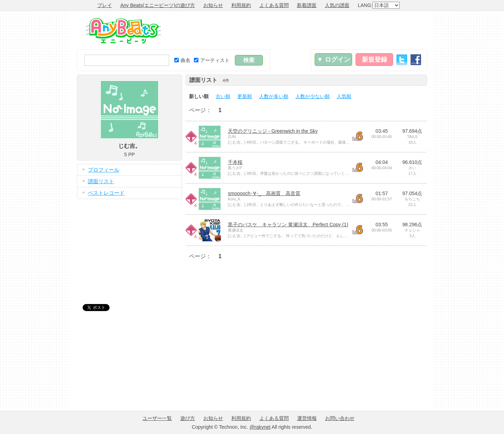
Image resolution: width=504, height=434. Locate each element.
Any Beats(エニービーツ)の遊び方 (158, 5)
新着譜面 (307, 5)
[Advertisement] (300, 30)
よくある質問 (274, 5)
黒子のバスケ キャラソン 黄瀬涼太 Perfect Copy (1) (288, 225)
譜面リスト (101, 181)
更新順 (245, 96)
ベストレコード (106, 193)
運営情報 (307, 418)
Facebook (416, 60)
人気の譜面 (337, 5)
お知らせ (213, 5)
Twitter (402, 60)
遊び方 (188, 418)
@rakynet (260, 427)
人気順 (344, 96)
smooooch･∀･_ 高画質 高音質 (264, 193)
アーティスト (212, 60)
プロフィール (104, 170)
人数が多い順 (274, 96)
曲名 (182, 60)
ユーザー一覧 (157, 418)
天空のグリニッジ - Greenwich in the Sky (273, 131)
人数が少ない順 (313, 96)
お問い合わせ (340, 418)
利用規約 (241, 5)
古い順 (223, 96)
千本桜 (235, 162)
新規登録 (374, 60)
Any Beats (123, 31)
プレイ (105, 5)
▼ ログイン (333, 60)
